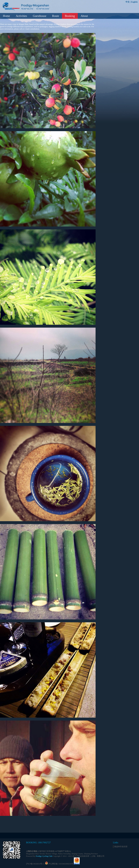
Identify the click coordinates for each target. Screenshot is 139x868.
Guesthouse (40, 16)
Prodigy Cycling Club (44, 856)
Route (56, 16)
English (134, 2)
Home (6, 16)
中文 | (128, 2)
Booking (70, 16)
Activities (21, 16)
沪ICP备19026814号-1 (35, 864)
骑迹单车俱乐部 (121, 847)
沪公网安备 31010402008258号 (61, 864)
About (84, 16)
